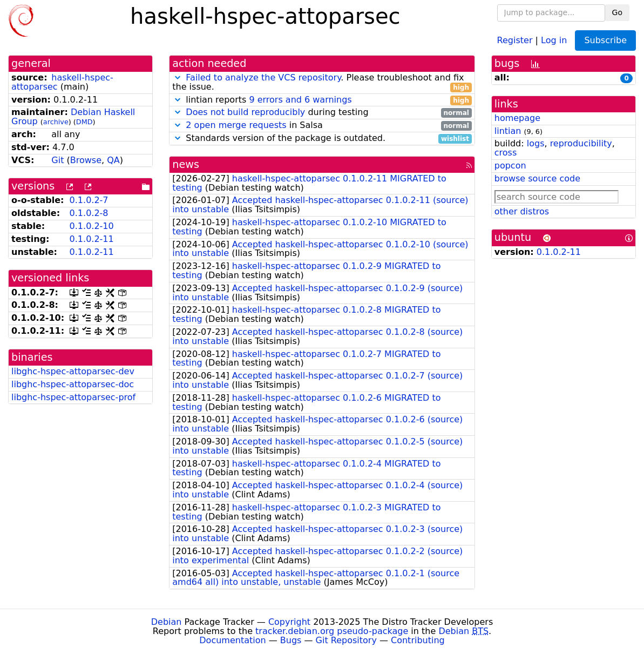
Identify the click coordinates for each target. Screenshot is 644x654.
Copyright (289, 622)
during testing (322, 113)
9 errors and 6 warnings (300, 100)
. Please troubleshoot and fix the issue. (322, 83)
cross (506, 153)
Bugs (291, 640)
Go (617, 12)
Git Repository (346, 640)
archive (56, 122)
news (186, 164)
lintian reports (322, 100)
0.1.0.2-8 (89, 213)
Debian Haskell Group (73, 117)
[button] (178, 77)
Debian (167, 622)
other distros (522, 211)
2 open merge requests (236, 125)
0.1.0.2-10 (92, 226)
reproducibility (581, 143)
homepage (517, 118)
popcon (510, 166)
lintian (508, 131)
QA (113, 160)
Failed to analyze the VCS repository (263, 77)
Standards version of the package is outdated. (322, 139)
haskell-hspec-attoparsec (62, 82)
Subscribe (605, 40)
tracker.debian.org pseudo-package (332, 631)
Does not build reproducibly (245, 112)
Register (515, 40)
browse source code (537, 178)
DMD (84, 122)
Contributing (418, 640)
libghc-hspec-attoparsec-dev (73, 371)
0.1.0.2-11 (92, 239)
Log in (554, 40)
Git (57, 160)
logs (536, 143)
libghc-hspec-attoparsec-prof (73, 397)
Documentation (232, 640)
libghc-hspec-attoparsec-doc (73, 384)
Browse (86, 160)
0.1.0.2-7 (89, 200)
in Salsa (322, 126)
